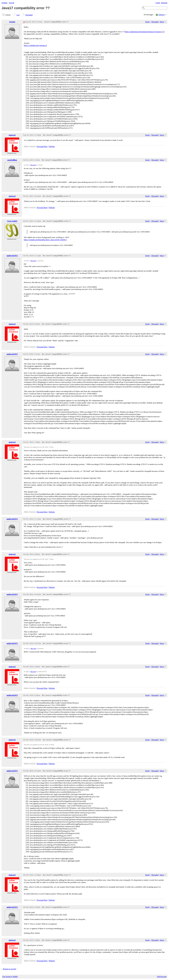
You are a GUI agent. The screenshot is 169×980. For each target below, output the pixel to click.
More (162, 22)
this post (33, 165)
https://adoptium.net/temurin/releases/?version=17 (144, 32)
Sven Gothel (12, 221)
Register (164, 3)
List (18, 15)
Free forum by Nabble (10, 977)
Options (162, 15)
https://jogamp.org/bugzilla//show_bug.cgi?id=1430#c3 (45, 240)
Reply (148, 22)
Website (52, 146)
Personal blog (42, 146)
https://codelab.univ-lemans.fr (35, 45)
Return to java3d (9, 969)
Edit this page (162, 977)
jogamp (4, 3)
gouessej (12, 135)
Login (158, 3)
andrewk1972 (12, 256)
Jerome (12, 22)
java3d (11, 3)
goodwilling (12, 160)
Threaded (29, 15)
